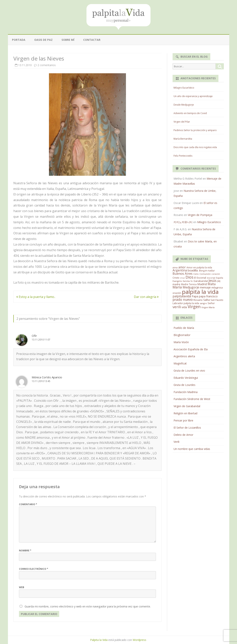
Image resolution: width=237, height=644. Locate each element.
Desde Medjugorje (184, 105)
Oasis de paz (43, 40)
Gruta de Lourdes (184, 385)
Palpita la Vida (99, 640)
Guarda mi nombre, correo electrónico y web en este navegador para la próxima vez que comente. (88, 606)
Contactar (92, 40)
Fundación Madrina (186, 392)
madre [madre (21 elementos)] (176, 284)
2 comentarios (47, 65)
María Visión (181, 342)
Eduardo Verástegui (186, 378)
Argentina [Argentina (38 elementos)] (180, 270)
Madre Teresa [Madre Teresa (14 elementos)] (189, 284)
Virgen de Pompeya (200, 215)
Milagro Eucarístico (184, 88)
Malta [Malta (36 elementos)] (212, 284)
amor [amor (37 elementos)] (182, 267)
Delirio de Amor (183, 435)
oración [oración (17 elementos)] (177, 293)
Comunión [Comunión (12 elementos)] (205, 274)
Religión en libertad (185, 413)
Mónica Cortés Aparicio (47, 377)
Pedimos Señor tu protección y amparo (195, 130)
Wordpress (139, 640)
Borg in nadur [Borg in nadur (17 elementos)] (207, 271)
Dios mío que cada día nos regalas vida (195, 147)
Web (22, 587)
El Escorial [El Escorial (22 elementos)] (200, 278)
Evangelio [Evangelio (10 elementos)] (177, 281)
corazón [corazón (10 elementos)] (216, 274)
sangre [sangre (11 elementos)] (203, 303)
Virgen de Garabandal (187, 406)
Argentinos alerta (184, 356)
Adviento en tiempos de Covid (190, 113)
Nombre (25, 551)
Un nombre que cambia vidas (192, 449)
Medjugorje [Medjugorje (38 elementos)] (191, 287)
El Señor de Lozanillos (187, 428)
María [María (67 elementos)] (177, 287)
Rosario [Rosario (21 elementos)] (198, 300)
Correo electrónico (34, 569)
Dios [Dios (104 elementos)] (189, 277)
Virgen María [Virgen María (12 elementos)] (208, 307)
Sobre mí (68, 40)
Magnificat (180, 363)
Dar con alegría (146, 297)
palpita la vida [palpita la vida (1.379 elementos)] (200, 292)
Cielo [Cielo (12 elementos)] (196, 274)
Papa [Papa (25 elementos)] (195, 296)
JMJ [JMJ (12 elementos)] (219, 281)
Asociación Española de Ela (191, 349)
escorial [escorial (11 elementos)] (211, 278)
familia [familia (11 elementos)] (186, 281)
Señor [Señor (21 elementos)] (211, 303)
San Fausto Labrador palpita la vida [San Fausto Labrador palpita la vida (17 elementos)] (198, 302)
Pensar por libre (183, 420)
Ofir (34, 336)
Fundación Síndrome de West (192, 399)
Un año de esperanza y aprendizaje (193, 96)
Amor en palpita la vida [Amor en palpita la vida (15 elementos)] (199, 267)
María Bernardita (183, 139)
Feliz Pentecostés (183, 156)
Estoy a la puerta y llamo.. (36, 297)
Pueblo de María (184, 328)
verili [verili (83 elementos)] (177, 307)
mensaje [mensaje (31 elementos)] (205, 287)
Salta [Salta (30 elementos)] (207, 300)
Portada (19, 40)
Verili (176, 442)
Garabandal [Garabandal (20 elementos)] (201, 281)
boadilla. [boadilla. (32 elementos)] (193, 270)
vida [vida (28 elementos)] (184, 307)
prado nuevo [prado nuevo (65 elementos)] (183, 299)
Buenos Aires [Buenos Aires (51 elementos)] (183, 273)
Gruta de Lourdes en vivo (189, 371)
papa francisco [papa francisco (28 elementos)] (208, 296)
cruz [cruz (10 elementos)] (182, 278)
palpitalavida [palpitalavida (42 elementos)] (182, 296)
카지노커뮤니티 (183, 222)
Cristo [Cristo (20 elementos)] (176, 278)
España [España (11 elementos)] (219, 278)
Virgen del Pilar (182, 122)
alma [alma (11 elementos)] (175, 267)
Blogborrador (182, 335)
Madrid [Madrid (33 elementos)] (202, 284)
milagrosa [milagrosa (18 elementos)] (217, 287)
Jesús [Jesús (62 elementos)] (213, 281)
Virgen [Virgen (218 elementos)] (194, 307)
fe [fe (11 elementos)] (192, 281)
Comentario (28, 504)
